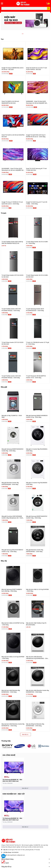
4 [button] (28, 34)
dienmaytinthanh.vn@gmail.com (16, 855)
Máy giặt (4, 387)
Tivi (2, 39)
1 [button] (23, 34)
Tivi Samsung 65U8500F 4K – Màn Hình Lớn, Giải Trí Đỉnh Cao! (12, 780)
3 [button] (26, 34)
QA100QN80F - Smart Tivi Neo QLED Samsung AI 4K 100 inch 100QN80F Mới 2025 (13, 170)
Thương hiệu (6, 741)
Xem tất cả (25, 734)
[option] (25, 21)
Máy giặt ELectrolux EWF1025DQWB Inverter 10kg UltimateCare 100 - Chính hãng (12, 518)
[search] (49, 8)
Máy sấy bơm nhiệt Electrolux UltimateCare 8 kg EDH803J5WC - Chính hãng (37, 658)
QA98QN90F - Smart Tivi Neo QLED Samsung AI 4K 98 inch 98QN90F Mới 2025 (36, 103)
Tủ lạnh (4, 213)
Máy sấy (4, 561)
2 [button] (25, 34)
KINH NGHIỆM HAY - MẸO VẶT (14, 794)
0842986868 (15, 852)
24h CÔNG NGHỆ (9, 755)
